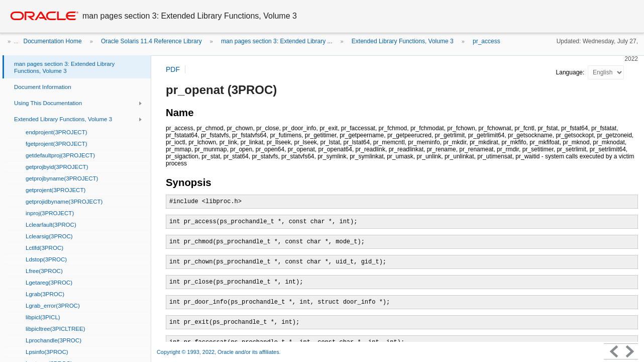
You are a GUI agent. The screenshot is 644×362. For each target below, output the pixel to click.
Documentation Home (53, 41)
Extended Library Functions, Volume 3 (403, 41)
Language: (571, 72)
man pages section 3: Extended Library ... (277, 41)
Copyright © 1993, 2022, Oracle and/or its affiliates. (220, 352)
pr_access (487, 41)
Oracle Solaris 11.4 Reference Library (151, 41)
